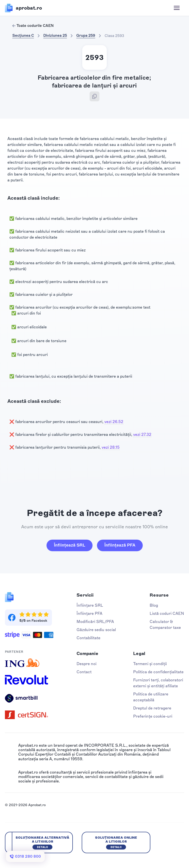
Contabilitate (88, 638)
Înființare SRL (90, 605)
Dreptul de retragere (152, 708)
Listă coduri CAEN (167, 613)
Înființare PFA (89, 613)
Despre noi (87, 664)
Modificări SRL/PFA (95, 622)
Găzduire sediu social (96, 630)
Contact (84, 672)
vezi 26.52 (114, 422)
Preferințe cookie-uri (153, 716)
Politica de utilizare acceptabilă (151, 697)
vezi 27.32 (142, 434)
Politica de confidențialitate (158, 672)
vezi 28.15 (111, 447)
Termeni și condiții (150, 664)
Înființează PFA (120, 545)
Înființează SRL (70, 545)
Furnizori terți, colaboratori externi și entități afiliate (158, 683)
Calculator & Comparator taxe (165, 625)
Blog (154, 605)
